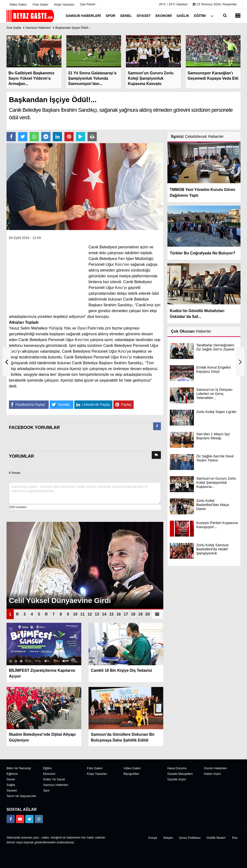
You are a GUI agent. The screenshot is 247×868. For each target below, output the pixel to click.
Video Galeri (132, 768)
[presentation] (157, 426)
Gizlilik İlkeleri (216, 838)
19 (140, 614)
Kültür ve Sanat (54, 779)
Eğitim (48, 768)
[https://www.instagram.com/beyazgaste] (39, 819)
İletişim (168, 838)
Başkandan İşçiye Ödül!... (73, 28)
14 (104, 614)
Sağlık (11, 785)
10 (75, 614)
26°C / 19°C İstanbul (173, 4)
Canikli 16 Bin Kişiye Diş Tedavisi (121, 670)
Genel (11, 779)
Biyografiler (131, 774)
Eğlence (12, 774)
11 (82, 614)
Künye (153, 838)
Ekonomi (49, 774)
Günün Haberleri (215, 768)
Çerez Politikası (190, 838)
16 (119, 614)
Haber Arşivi (212, 774)
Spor (46, 790)
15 (111, 614)
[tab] (157, 427)
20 (148, 614)
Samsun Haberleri (38, 28)
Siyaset (12, 790)
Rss (235, 838)
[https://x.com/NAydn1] (29, 819)
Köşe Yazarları (97, 774)
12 (90, 614)
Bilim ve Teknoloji (19, 768)
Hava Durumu (177, 768)
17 (126, 614)
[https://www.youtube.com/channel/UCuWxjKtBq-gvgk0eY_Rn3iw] (20, 819)
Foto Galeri (95, 768)
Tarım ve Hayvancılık (21, 796)
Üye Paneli (88, 4)
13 (97, 614)
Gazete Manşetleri (180, 774)
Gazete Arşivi (177, 779)
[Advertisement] (45, 274)
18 (133, 614)
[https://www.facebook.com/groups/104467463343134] (11, 819)
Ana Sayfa (14, 28)
